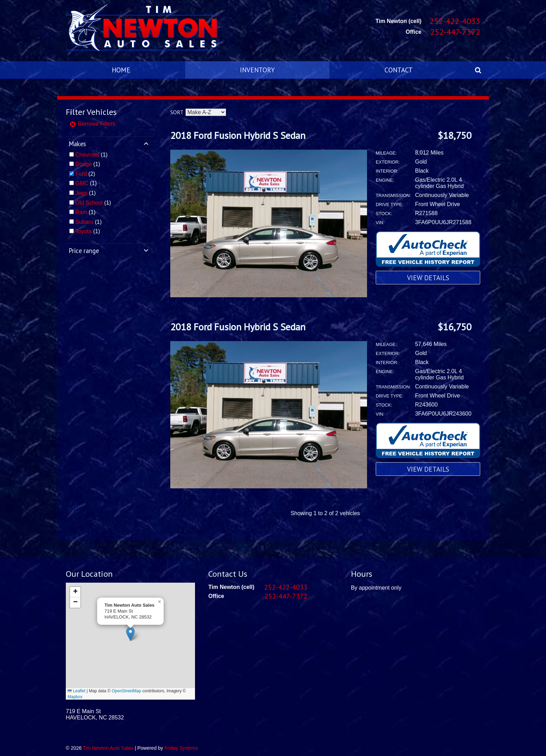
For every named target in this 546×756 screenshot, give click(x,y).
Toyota (83, 231)
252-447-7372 (455, 32)
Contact (399, 70)
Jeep (81, 193)
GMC (82, 183)
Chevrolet (87, 155)
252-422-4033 (455, 21)
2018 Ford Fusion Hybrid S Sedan (238, 135)
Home (121, 70)
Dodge (83, 164)
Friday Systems (181, 748)
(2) (85, 174)
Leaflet (76, 691)
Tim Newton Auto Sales (108, 748)
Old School (89, 203)
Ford (81, 174)
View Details (428, 278)
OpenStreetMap (127, 691)
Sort (177, 112)
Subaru (84, 222)
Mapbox (75, 697)
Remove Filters (92, 124)
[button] (130, 634)
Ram (81, 212)
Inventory (257, 70)
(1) (91, 155)
